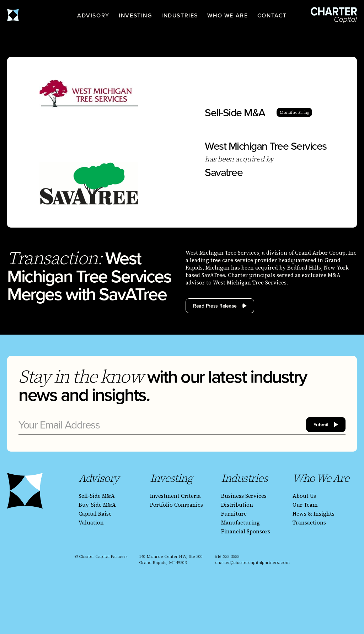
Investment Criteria (175, 496)
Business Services (244, 496)
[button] (93, 15)
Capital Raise (95, 514)
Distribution (237, 505)
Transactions (309, 523)
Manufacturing (240, 523)
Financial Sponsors (246, 531)
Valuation (91, 523)
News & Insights (314, 514)
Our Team (305, 505)
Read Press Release (215, 306)
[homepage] (30, 15)
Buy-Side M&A (97, 505)
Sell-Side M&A (97, 496)
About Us (304, 496)
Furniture (234, 514)
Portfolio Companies (176, 505)
